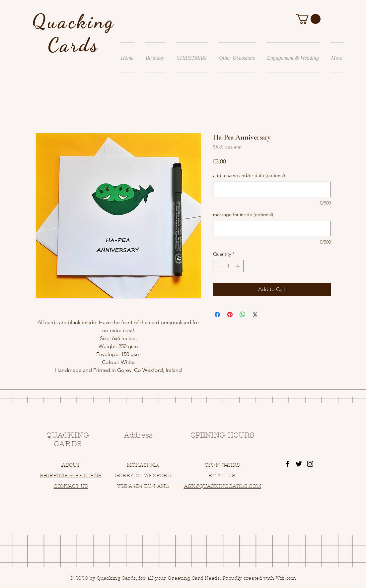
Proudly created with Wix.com (259, 578)
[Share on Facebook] (217, 315)
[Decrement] (218, 266)
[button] (308, 19)
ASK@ (192, 486)
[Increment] (238, 266)
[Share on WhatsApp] (243, 315)
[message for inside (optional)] (272, 229)
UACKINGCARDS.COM (232, 486)
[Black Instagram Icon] (310, 464)
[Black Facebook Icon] (288, 464)
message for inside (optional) (243, 214)
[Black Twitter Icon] (299, 464)
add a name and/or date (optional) (249, 175)
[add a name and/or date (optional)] (272, 189)
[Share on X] (255, 315)
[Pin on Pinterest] (230, 315)
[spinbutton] (228, 266)
